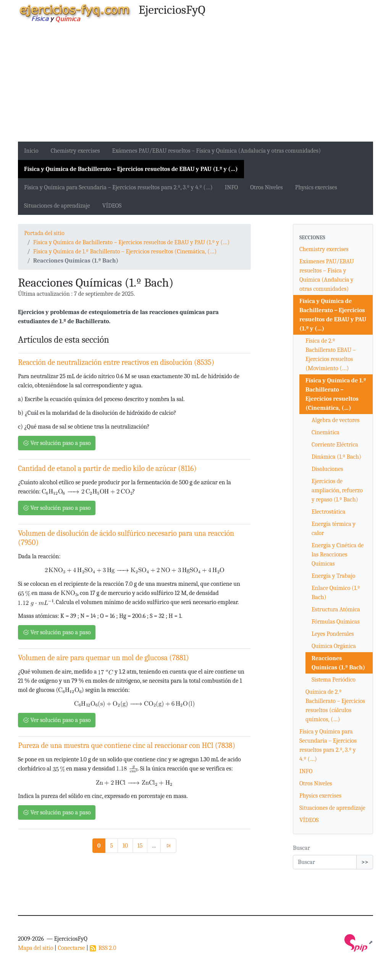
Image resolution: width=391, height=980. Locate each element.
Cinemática (326, 432)
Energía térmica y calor (334, 529)
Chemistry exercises (75, 151)
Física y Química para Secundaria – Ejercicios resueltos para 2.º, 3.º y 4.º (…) (118, 187)
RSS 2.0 (103, 948)
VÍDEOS (112, 206)
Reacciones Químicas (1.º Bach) (338, 663)
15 (140, 846)
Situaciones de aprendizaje (57, 206)
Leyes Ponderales (333, 634)
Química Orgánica (334, 646)
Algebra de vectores (336, 420)
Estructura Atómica (336, 609)
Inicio (31, 151)
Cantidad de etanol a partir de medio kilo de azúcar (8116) (107, 468)
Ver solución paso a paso (57, 443)
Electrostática (329, 512)
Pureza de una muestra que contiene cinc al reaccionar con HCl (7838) (127, 745)
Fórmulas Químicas (336, 622)
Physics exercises (316, 187)
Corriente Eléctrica (335, 445)
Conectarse (71, 948)
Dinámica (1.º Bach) (336, 457)
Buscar (301, 848)
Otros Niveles (266, 187)
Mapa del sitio (36, 948)
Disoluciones (327, 469)
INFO (231, 187)
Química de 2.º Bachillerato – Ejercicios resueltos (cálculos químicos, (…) (335, 706)
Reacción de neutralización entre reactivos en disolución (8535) (116, 362)
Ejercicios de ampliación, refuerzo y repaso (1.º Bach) (337, 490)
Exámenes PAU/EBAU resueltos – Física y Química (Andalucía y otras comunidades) (217, 151)
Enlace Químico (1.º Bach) (336, 593)
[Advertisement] (195, 84)
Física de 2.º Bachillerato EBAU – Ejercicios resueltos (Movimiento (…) (331, 355)
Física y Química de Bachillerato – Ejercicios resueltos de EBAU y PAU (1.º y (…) (131, 169)
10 (125, 846)
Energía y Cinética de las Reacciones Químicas (338, 554)
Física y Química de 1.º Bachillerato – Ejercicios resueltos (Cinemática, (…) (125, 251)
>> (365, 862)
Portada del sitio (44, 233)
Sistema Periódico (334, 680)
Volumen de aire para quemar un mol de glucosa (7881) (103, 658)
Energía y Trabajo (333, 576)
